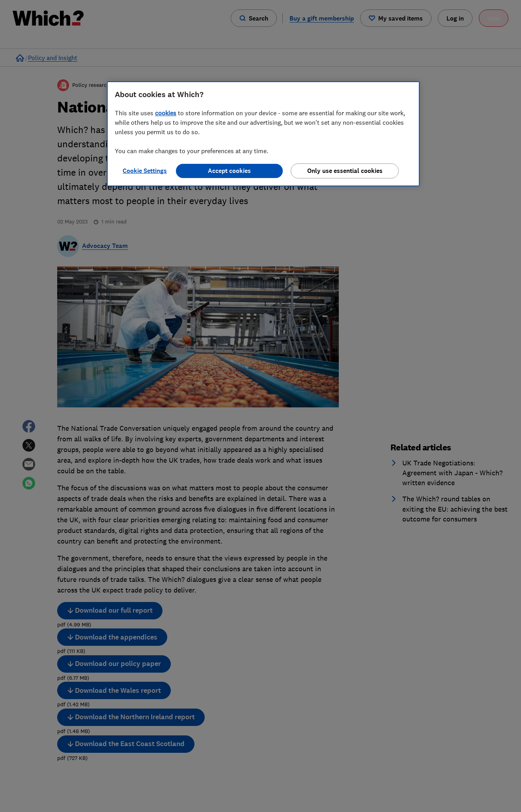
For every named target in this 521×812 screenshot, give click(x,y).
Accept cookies (229, 171)
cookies (166, 113)
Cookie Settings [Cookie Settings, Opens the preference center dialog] (145, 171)
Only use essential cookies (345, 171)
